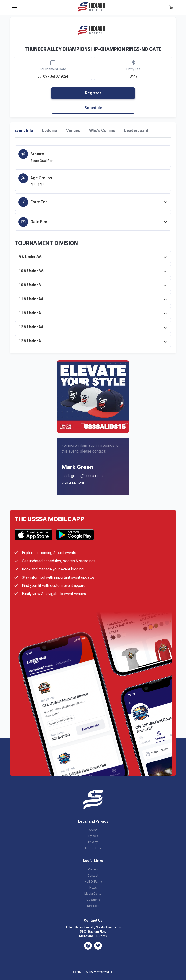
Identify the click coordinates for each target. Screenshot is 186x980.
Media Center (93, 894)
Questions (93, 900)
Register (93, 93)
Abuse (93, 830)
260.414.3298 (73, 483)
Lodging (50, 131)
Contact (93, 876)
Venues (73, 131)
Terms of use (93, 848)
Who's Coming (102, 131)
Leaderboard (136, 131)
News (93, 888)
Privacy (93, 842)
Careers (93, 870)
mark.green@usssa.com (82, 476)
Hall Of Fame (93, 882)
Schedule (93, 108)
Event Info (24, 131)
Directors (93, 906)
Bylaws (93, 836)
